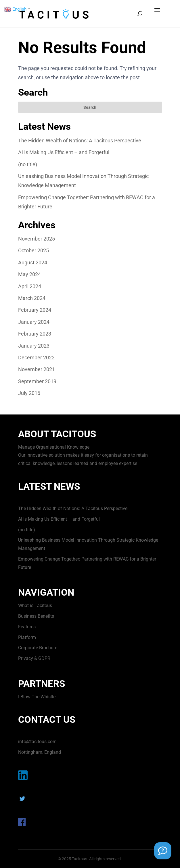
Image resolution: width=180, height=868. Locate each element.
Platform (27, 637)
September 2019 (37, 381)
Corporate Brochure (38, 648)
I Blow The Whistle (37, 697)
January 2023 (34, 346)
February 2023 (35, 334)
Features (27, 627)
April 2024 (30, 286)
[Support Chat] (163, 851)
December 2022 (36, 358)
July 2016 (29, 393)
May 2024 (29, 274)
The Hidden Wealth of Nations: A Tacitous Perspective (80, 141)
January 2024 (34, 322)
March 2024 (32, 298)
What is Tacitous (35, 606)
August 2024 (33, 262)
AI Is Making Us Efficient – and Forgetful (64, 152)
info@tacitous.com (37, 742)
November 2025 (37, 239)
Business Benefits (36, 616)
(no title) (28, 164)
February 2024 (35, 310)
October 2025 (33, 250)
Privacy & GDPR (34, 658)
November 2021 (37, 369)
